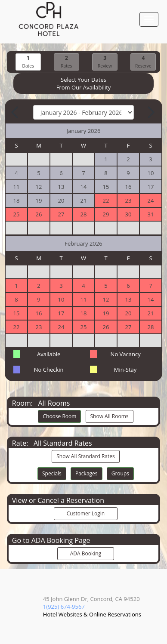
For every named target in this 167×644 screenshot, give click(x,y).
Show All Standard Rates (85, 456)
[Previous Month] (15, 112)
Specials (52, 473)
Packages (87, 473)
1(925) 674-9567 (64, 607)
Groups (120, 473)
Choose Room (59, 416)
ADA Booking (86, 553)
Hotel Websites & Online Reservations (92, 614)
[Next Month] (150, 112)
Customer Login (86, 513)
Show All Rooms (110, 416)
